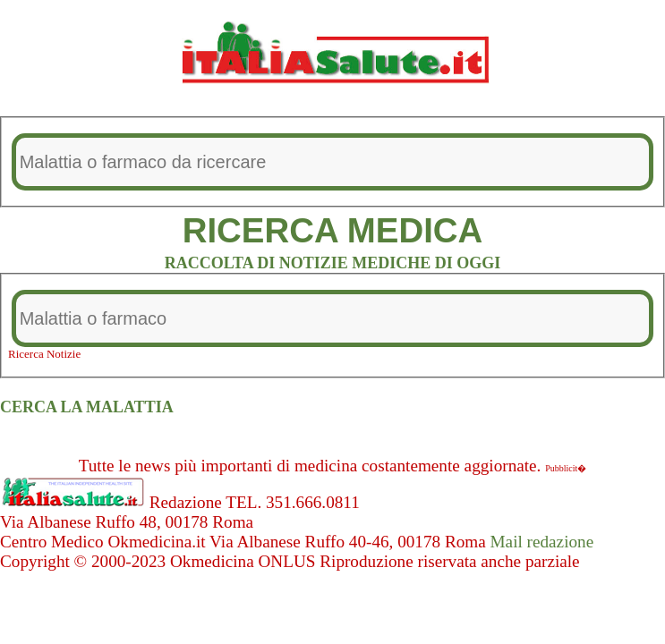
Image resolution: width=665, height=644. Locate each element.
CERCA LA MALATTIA (87, 407)
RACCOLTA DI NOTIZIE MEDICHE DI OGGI (333, 263)
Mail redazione (542, 542)
